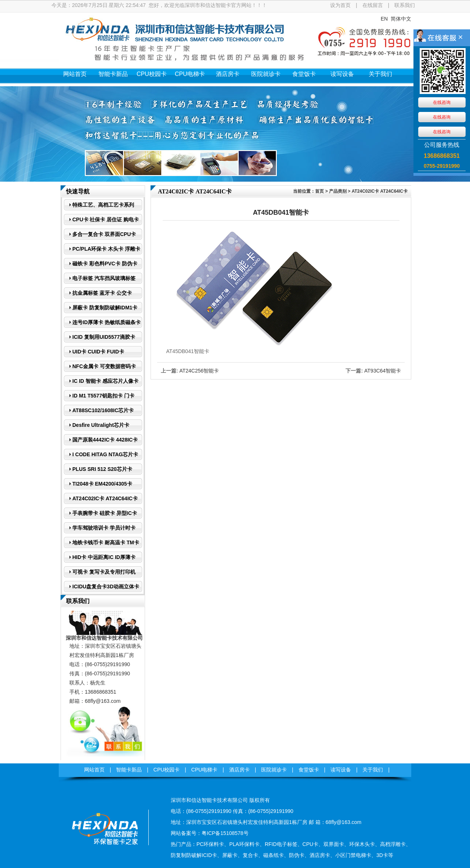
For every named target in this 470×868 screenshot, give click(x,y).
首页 (319, 191)
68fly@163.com (103, 701)
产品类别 (338, 191)
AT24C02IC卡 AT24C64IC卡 (380, 191)
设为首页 (340, 5)
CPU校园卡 (152, 74)
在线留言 (373, 5)
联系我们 (405, 5)
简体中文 (401, 19)
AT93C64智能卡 (383, 371)
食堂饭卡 (304, 74)
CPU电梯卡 (190, 74)
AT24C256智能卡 (199, 371)
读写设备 (342, 74)
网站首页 (75, 74)
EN (384, 19)
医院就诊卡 (266, 74)
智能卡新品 (113, 74)
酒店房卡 (228, 74)
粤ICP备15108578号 (225, 833)
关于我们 (380, 74)
